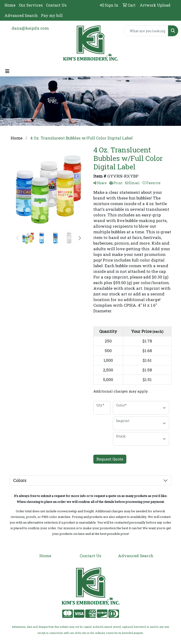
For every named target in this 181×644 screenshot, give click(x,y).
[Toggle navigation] (7, 71)
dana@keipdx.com (30, 28)
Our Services (31, 5)
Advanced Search (21, 15)
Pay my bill (52, 15)
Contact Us (56, 5)
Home (10, 5)
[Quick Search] (146, 31)
